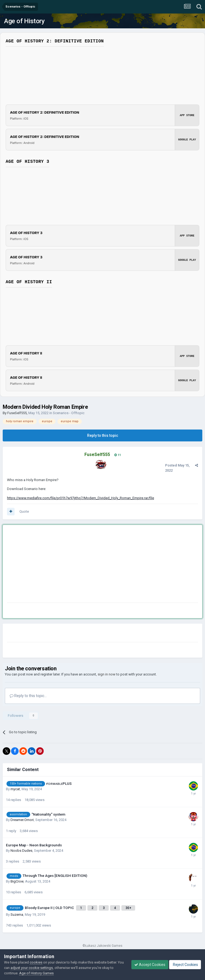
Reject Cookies (185, 965)
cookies (36, 962)
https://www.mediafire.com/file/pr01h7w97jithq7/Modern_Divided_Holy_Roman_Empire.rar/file (81, 498)
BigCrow (17, 881)
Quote (24, 511)
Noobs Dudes (21, 851)
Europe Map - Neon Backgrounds (34, 845)
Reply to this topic (103, 435)
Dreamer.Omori (22, 820)
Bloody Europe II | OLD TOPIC (50, 908)
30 (128, 908)
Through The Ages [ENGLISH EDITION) (55, 876)
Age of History (24, 21)
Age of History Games (36, 973)
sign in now (107, 674)
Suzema (17, 915)
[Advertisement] (70, 565)
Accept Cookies (150, 965)
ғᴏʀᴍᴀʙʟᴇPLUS (59, 783)
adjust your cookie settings (32, 968)
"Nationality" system (48, 814)
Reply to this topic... (28, 696)
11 (118, 455)
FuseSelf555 (17, 413)
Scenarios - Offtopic (69, 413)
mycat (15, 789)
